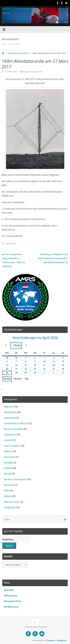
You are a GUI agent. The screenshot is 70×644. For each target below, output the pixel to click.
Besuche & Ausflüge (13, 429)
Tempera (50, 640)
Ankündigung (10, 412)
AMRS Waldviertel (18, 8)
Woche (17, 379)
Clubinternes (10, 435)
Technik (7, 496)
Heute (16, 346)
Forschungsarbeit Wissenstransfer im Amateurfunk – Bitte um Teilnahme (14, 260)
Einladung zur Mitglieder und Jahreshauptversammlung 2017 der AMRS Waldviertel (53, 258)
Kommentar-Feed (12, 601)
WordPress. (62, 640)
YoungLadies (10, 507)
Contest (8, 440)
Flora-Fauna (10, 457)
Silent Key (8, 485)
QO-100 (8, 474)
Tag (26, 379)
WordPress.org (11, 607)
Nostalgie (8, 463)
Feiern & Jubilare (12, 446)
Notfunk (8, 468)
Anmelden (9, 590)
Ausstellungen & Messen (16, 423)
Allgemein (9, 407)
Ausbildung (9, 418)
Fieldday (8, 451)
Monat (7, 379)
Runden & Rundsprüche (18, 53)
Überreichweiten (12, 502)
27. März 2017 (11, 72)
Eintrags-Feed (11, 596)
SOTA (6, 491)
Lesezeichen (10, 244)
